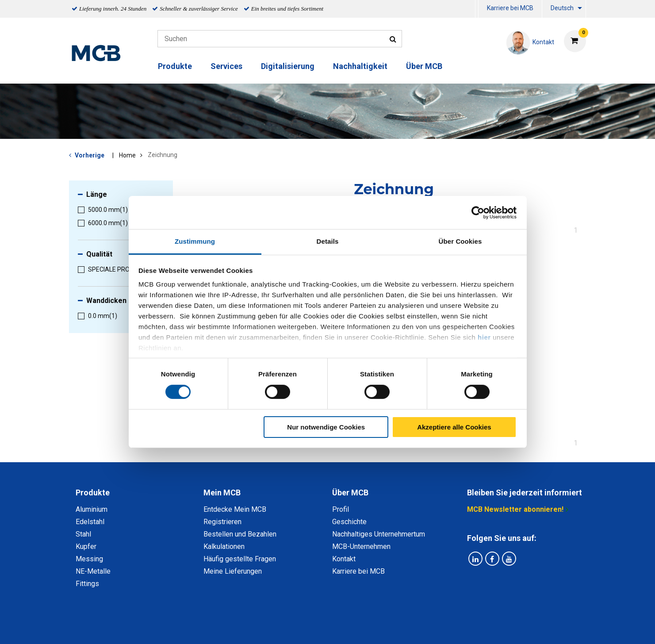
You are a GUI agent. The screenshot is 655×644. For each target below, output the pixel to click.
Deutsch (562, 8)
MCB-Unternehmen (361, 546)
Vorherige (90, 155)
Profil (341, 509)
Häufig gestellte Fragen (240, 559)
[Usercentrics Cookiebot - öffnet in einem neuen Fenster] (478, 212)
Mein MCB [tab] (222, 493)
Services (226, 66)
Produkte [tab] (93, 493)
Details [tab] (328, 241)
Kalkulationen (224, 546)
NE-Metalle (93, 571)
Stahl (83, 534)
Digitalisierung (288, 66)
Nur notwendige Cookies (326, 427)
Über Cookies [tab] (460, 241)
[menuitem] (477, 9)
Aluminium (92, 509)
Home (127, 155)
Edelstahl (90, 522)
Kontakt (344, 559)
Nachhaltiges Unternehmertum (379, 534)
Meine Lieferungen (233, 571)
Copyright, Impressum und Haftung (447, 627)
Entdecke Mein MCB (235, 509)
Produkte (175, 66)
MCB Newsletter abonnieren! (515, 509)
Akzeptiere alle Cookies (454, 427)
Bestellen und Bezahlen (240, 534)
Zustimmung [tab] (195, 241)
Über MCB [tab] (350, 493)
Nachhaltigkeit (360, 66)
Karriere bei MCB (510, 8)
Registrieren (222, 522)
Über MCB (424, 66)
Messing (89, 559)
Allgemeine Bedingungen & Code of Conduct (312, 627)
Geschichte (349, 522)
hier (484, 337)
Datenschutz (212, 627)
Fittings (87, 584)
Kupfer (86, 546)
